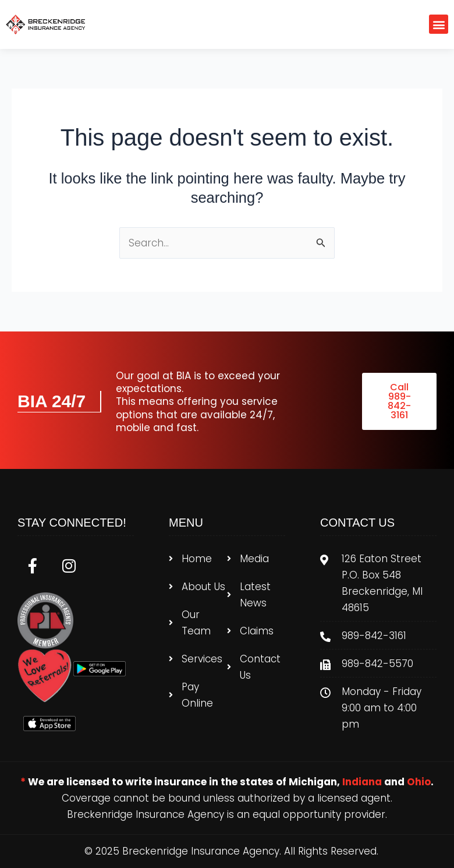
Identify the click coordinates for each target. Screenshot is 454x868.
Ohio (419, 782)
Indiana (362, 782)
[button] (439, 24)
